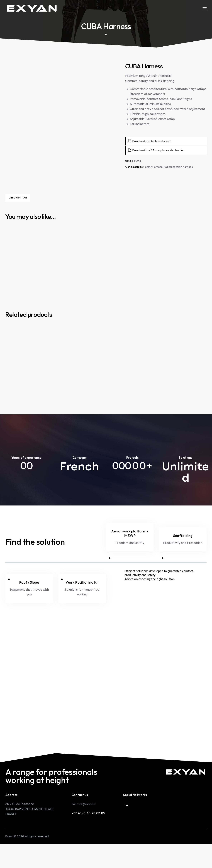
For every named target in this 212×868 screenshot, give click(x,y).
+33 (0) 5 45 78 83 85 (88, 831)
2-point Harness (154, 168)
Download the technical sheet (152, 142)
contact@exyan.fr (84, 822)
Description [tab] (30, 198)
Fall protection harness (183, 168)
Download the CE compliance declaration (160, 151)
